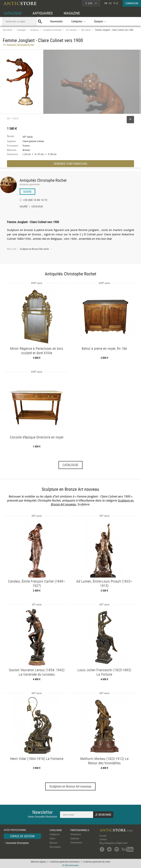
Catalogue (21, 30)
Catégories (55, 834)
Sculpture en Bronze (52, 30)
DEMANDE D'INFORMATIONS (70, 164)
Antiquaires (76, 834)
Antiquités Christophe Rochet (43, 180)
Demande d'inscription (18, 843)
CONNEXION (132, 3)
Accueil (103, 836)
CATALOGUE (13, 13)
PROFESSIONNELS (80, 830)
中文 (116, 3)
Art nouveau (71, 30)
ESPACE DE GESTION (22, 836)
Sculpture (35, 30)
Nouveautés (56, 21)
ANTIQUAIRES (43, 13)
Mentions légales (38, 862)
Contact (103, 839)
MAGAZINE (72, 13)
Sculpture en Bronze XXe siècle (34, 249)
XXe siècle (86, 30)
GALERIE (24, 207)
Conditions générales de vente (97, 862)
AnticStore (8, 30)
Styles (52, 838)
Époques (54, 843)
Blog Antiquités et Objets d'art (113, 843)
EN (110, 3)
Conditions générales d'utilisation (65, 862)
